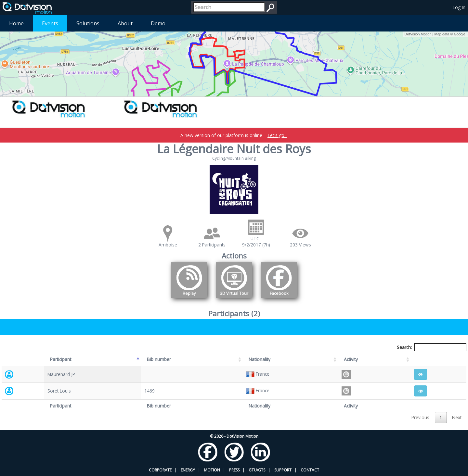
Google (460, 34)
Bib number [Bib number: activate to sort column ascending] (159, 359)
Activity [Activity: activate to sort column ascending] (351, 359)
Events (50, 23)
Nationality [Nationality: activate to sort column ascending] (260, 359)
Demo (158, 23)
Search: (432, 347)
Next (457, 417)
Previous (420, 417)
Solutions (88, 23)
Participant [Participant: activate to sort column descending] (61, 359)
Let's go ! (277, 135)
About (125, 23)
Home (16, 23)
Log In (459, 7)
